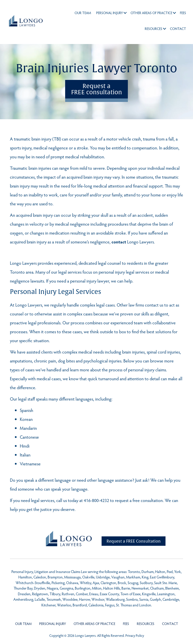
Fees (182, 13)
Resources (152, 29)
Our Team (82, 13)
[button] (124, 13)
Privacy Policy (135, 635)
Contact (177, 29)
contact (119, 242)
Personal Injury (109, 13)
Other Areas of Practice (150, 13)
